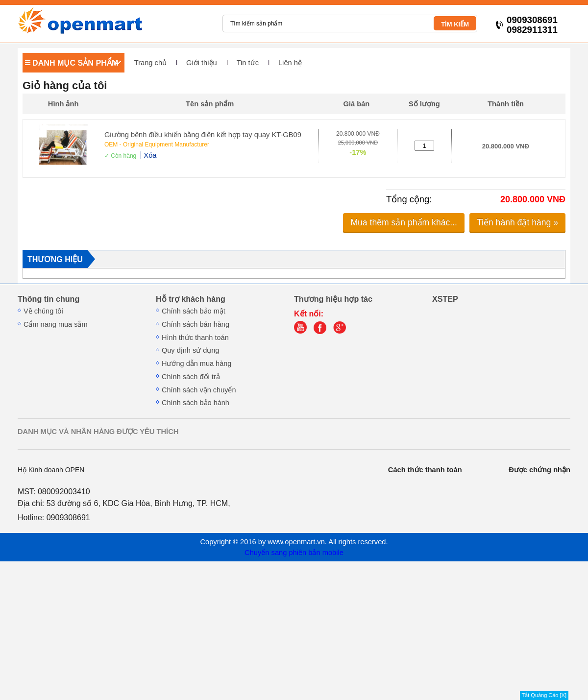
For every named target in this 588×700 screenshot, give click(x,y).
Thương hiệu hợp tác (333, 299)
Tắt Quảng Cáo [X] (544, 695)
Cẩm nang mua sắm (56, 324)
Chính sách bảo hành (196, 403)
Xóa (150, 155)
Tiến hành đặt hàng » (517, 222)
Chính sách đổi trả (191, 377)
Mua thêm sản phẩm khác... (404, 222)
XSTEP (445, 299)
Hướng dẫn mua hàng (196, 363)
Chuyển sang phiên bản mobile (294, 553)
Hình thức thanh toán (195, 338)
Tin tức (248, 63)
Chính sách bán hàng (196, 324)
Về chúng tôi (43, 311)
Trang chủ (150, 63)
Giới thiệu (202, 63)
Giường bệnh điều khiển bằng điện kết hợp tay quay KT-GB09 (203, 135)
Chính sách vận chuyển (199, 390)
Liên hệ (290, 63)
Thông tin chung (49, 299)
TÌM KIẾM (455, 24)
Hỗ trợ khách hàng (191, 299)
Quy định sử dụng (190, 350)
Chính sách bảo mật (194, 311)
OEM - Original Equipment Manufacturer (157, 145)
